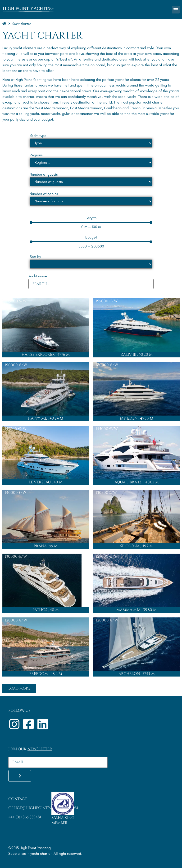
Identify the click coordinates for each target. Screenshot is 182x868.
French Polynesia (143, 108)
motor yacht (51, 114)
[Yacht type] (91, 143)
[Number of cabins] (91, 201)
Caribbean (113, 108)
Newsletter (40, 749)
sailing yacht (29, 114)
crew (123, 59)
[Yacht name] (91, 284)
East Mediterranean (86, 108)
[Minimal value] (91, 222)
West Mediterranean (52, 108)
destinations (12, 108)
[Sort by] (91, 264)
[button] (176, 10)
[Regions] (91, 162)
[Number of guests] (91, 182)
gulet (66, 114)
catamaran (84, 114)
